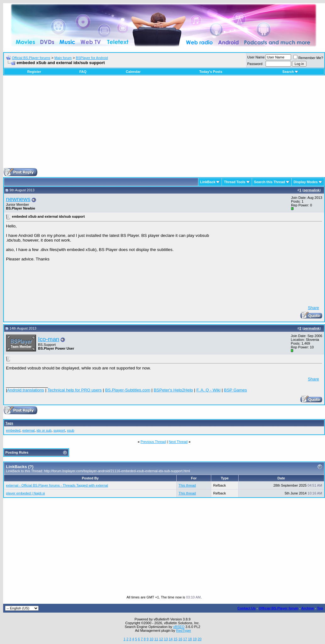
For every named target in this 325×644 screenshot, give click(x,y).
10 (151, 639)
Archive (308, 608)
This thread (187, 485)
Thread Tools (234, 182)
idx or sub (44, 430)
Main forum (63, 58)
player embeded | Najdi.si (25, 493)
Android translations (25, 390)
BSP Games (236, 390)
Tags (9, 423)
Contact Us (246, 608)
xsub (71, 430)
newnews (18, 199)
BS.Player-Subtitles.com (128, 390)
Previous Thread (153, 442)
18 (190, 639)
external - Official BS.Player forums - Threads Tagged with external (57, 485)
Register (34, 72)
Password (255, 64)
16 (180, 639)
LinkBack (208, 182)
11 (156, 639)
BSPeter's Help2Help (173, 390)
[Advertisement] (164, 124)
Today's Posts (211, 72)
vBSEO (179, 627)
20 (200, 639)
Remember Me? (308, 58)
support (59, 430)
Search (290, 72)
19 (195, 639)
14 (171, 639)
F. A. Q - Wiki (209, 390)
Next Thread (178, 442)
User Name (256, 57)
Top (320, 608)
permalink (311, 190)
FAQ (83, 72)
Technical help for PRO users (75, 390)
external (28, 430)
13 (166, 639)
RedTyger (184, 630)
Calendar (133, 72)
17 (185, 639)
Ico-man (49, 339)
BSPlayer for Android (92, 58)
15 (175, 639)
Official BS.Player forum (278, 608)
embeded (13, 430)
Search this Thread (270, 182)
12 (161, 639)
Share (313, 308)
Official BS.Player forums (31, 58)
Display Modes (306, 182)
